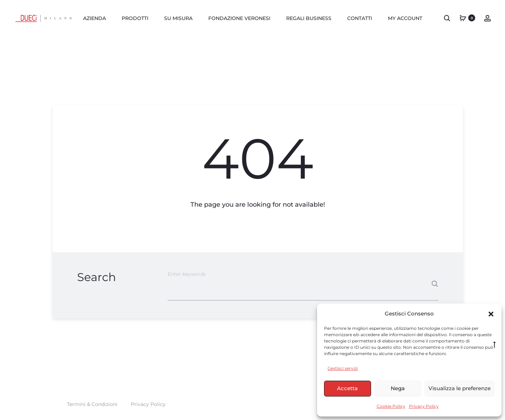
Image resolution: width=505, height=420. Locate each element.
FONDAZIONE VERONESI (239, 18)
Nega (398, 388)
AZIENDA (95, 18)
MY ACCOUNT (405, 18)
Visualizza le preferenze (460, 388)
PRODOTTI (135, 18)
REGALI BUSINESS (309, 18)
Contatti (360, 18)
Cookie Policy (391, 406)
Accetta (347, 388)
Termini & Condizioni (92, 404)
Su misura (178, 18)
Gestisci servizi (343, 368)
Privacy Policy (424, 406)
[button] (491, 314)
